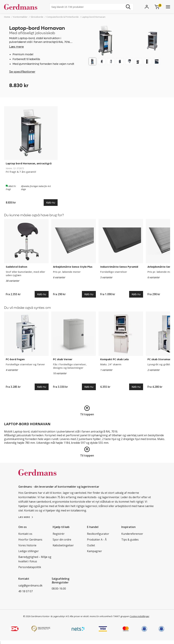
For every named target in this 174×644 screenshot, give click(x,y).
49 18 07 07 (25, 591)
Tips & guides (130, 540)
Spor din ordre (62, 540)
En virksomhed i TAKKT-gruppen (113, 616)
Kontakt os (25, 534)
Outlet (91, 545)
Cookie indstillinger (140, 616)
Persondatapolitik (30, 567)
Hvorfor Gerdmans (30, 540)
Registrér (59, 534)
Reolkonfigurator (98, 534)
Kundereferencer (132, 534)
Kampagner (94, 551)
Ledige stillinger (29, 551)
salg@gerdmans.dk (30, 585)
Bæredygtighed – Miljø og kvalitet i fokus (35, 559)
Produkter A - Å (97, 540)
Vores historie (27, 545)
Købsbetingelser (63, 545)
